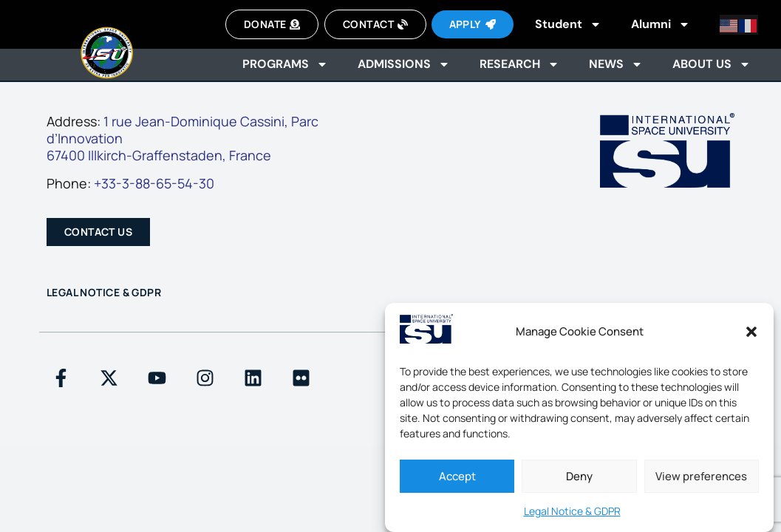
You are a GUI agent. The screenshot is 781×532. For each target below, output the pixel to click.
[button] (751, 332)
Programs (285, 64)
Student (568, 24)
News (616, 64)
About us (712, 64)
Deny (579, 476)
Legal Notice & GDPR (572, 511)
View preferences (701, 476)
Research (519, 64)
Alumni (661, 24)
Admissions (404, 64)
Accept (457, 476)
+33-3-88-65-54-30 (154, 183)
